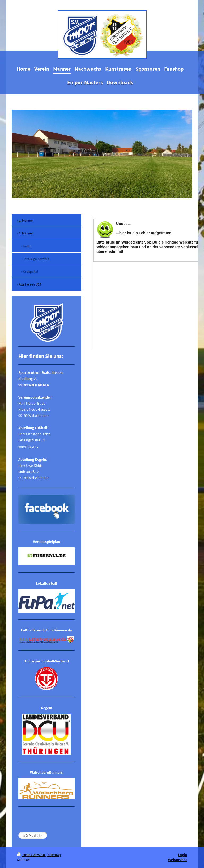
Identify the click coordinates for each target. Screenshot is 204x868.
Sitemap (54, 855)
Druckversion (31, 855)
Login (182, 855)
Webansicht (178, 860)
